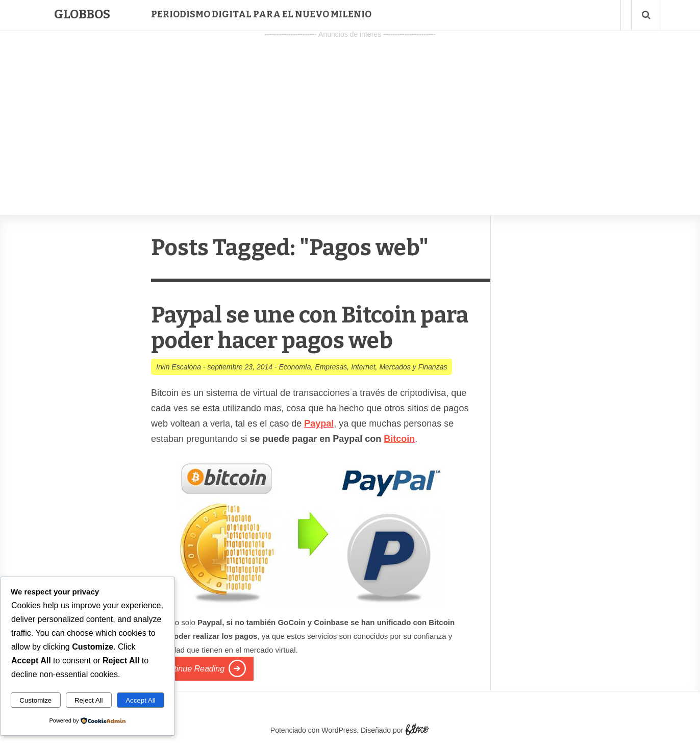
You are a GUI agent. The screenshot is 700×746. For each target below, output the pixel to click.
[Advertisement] (350, 113)
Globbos (82, 14)
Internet (363, 367)
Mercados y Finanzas (413, 367)
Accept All (141, 700)
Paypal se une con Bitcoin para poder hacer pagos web (310, 328)
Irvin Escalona (179, 367)
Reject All (89, 700)
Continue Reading (192, 669)
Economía (295, 367)
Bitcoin (399, 439)
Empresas (331, 367)
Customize (35, 700)
